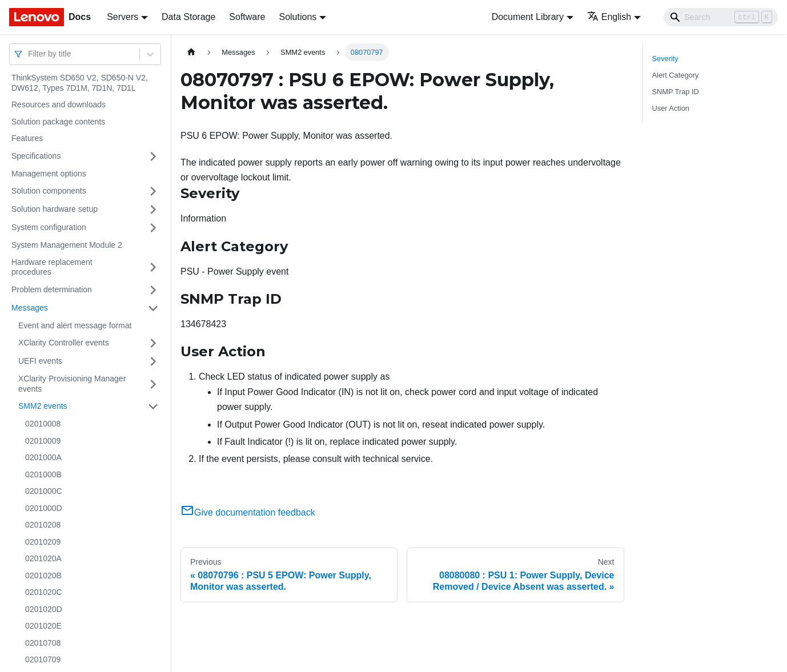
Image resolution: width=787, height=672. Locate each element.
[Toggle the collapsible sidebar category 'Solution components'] (153, 191)
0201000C (44, 491)
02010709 (43, 659)
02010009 (43, 441)
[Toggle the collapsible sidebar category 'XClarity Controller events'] (153, 343)
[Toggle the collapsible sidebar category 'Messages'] (153, 308)
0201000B (43, 474)
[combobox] (29, 54)
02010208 (43, 525)
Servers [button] (123, 17)
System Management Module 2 (67, 245)
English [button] (609, 17)
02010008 (43, 424)
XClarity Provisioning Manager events (72, 384)
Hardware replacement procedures (52, 267)
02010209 (43, 542)
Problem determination (52, 289)
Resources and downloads (59, 104)
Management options (49, 174)
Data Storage (188, 17)
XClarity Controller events (64, 343)
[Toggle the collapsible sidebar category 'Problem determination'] (153, 290)
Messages (30, 308)
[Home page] (191, 52)
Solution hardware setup (55, 209)
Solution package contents (58, 122)
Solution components (49, 191)
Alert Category (676, 75)
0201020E (43, 626)
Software (247, 17)
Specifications (36, 156)
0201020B (43, 576)
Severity (665, 59)
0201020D (44, 609)
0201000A (43, 457)
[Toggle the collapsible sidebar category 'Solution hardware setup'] (153, 210)
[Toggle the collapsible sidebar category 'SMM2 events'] (153, 407)
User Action (671, 108)
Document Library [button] (528, 17)
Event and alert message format (75, 325)
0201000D (44, 508)
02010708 (43, 643)
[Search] (721, 17)
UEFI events (40, 361)
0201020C (44, 592)
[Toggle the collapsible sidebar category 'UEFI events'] (153, 361)
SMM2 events (43, 406)
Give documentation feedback (248, 512)
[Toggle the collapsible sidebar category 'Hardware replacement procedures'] (153, 267)
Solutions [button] (298, 17)
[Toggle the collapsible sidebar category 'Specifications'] (153, 156)
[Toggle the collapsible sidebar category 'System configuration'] (153, 228)
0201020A (43, 558)
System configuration (49, 227)
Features (27, 138)
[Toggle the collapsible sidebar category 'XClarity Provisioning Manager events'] (153, 384)
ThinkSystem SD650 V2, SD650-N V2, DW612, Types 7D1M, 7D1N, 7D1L (80, 83)
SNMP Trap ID (676, 92)
